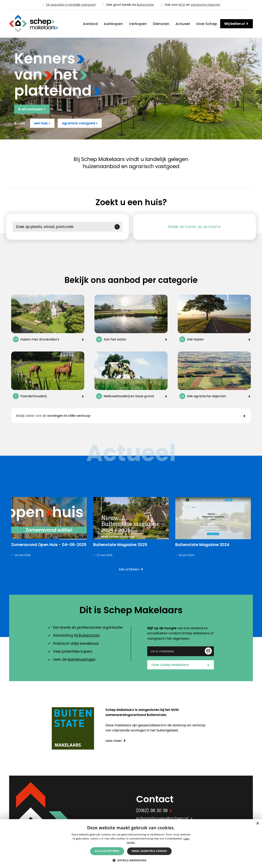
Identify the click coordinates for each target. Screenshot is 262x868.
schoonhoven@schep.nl (164, 818)
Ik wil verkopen (32, 109)
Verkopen (138, 24)
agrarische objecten (205, 5)
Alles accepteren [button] (107, 851)
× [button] (257, 824)
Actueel (183, 24)
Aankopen (113, 24)
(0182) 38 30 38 (154, 811)
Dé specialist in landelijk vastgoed (71, 5)
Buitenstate (145, 5)
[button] (131, 860)
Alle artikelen (131, 569)
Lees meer (116, 741)
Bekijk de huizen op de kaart (195, 227)
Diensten (161, 24)
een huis (42, 123)
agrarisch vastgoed (80, 123)
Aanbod (90, 24)
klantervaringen (82, 659)
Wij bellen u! (236, 24)
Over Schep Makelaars (180, 665)
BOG (182, 5)
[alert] (131, 844)
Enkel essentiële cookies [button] (149, 851)
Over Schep (207, 24)
